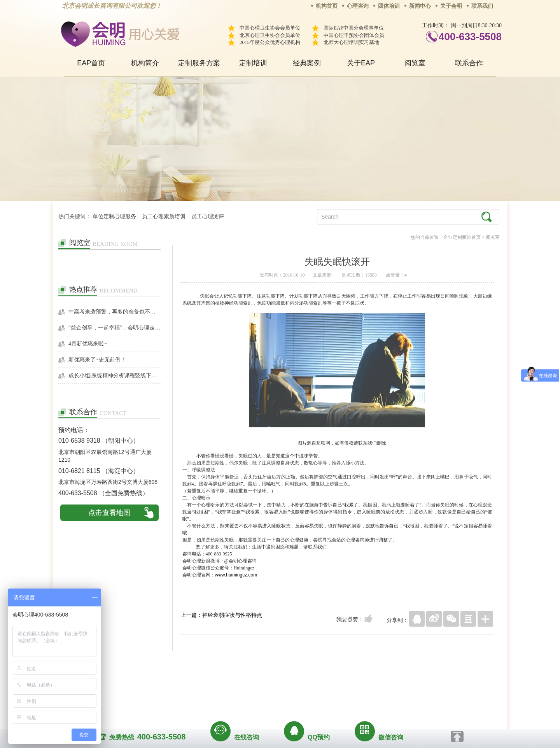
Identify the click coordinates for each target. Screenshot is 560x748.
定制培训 (253, 63)
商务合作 (233, 682)
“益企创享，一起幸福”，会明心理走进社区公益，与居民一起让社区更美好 (115, 328)
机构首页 (327, 6)
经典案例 (307, 63)
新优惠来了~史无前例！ (97, 360)
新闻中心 (420, 6)
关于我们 (201, 682)
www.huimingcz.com (236, 575)
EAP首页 (91, 63)
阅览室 (415, 63)
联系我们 (482, 6)
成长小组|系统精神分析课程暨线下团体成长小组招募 (115, 376)
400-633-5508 (470, 37)
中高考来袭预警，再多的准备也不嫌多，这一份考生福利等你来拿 (115, 312)
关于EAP (361, 63)
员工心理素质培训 (164, 216)
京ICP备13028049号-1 (309, 693)
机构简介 (145, 63)
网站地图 (327, 682)
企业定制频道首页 (462, 237)
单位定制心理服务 (114, 216)
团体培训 (389, 6)
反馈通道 (296, 682)
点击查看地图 (109, 513)
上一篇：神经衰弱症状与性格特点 (221, 615)
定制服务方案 (199, 63)
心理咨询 (358, 6)
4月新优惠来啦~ (88, 344)
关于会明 (451, 6)
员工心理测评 (208, 216)
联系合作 (469, 63)
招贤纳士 (264, 682)
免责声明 (359, 682)
